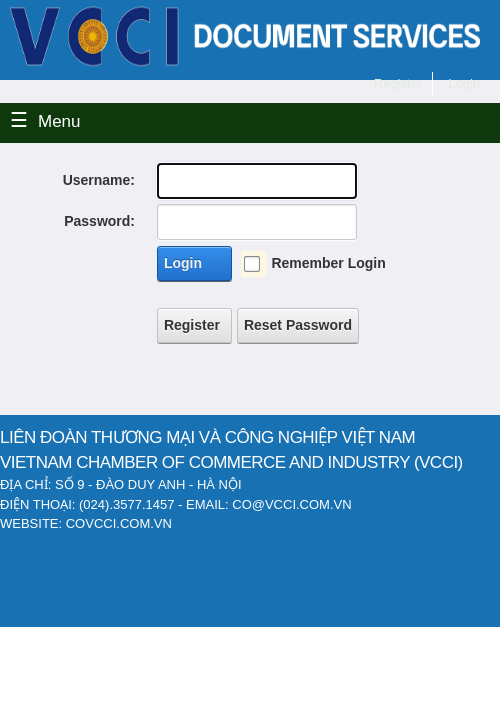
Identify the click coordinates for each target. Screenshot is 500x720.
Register (192, 325)
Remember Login (328, 263)
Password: (99, 221)
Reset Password (298, 325)
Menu (59, 121)
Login (183, 263)
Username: (99, 180)
